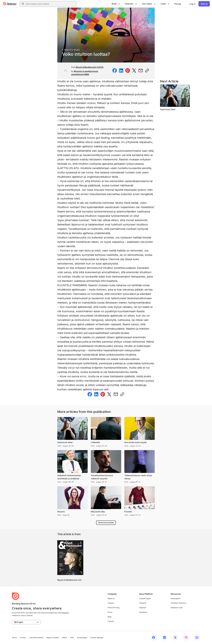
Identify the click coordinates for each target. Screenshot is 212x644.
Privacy (23, 638)
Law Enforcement (36, 638)
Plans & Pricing (114, 608)
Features (143, 603)
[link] (178, 4)
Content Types (145, 599)
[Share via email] (141, 71)
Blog (109, 617)
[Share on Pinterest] (128, 71)
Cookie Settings (97, 638)
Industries (143, 612)
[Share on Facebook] (115, 71)
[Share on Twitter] (134, 71)
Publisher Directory (179, 603)
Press (110, 612)
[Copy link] (147, 71)
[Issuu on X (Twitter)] (175, 637)
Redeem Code (177, 608)
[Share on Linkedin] (121, 71)
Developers (176, 599)
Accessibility (82, 638)
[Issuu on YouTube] (197, 637)
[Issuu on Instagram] (186, 637)
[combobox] (51, 4)
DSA (72, 638)
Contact (111, 621)
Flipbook (143, 608)
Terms (14, 638)
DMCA (65, 638)
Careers (111, 603)
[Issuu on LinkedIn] (164, 637)
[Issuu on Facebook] (154, 637)
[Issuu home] (10, 4)
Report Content (53, 638)
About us (111, 599)
